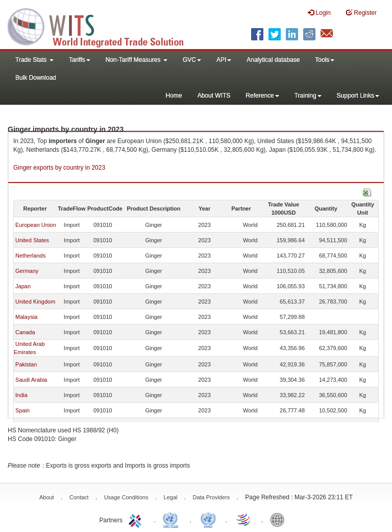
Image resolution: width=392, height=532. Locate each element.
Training (308, 96)
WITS (102, 26)
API (224, 60)
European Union (36, 225)
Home (174, 96)
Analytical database (273, 60)
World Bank (280, 519)
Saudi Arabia (31, 380)
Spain (22, 410)
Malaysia (26, 317)
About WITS (214, 96)
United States (32, 240)
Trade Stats (34, 60)
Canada (25, 332)
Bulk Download (36, 78)
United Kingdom (35, 302)
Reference (262, 96)
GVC (192, 60)
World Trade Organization (244, 519)
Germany (27, 271)
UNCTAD (173, 519)
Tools (325, 60)
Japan (23, 286)
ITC (137, 519)
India (21, 395)
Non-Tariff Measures (137, 60)
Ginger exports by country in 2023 (59, 168)
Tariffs (80, 60)
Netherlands (30, 256)
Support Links (358, 96)
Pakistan (26, 364)
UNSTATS (208, 519)
